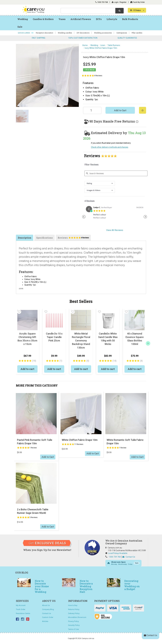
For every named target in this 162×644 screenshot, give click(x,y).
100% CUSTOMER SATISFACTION (83, 38)
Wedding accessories (103, 33)
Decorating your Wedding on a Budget (132, 585)
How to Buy (73, 605)
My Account (21, 605)
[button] (19, 312)
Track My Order (137, 2)
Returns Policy (74, 609)
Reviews (73, 239)
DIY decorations (83, 33)
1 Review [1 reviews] (33, 448)
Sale (20, 27)
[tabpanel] (115, 213)
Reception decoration (45, 33)
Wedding (24, 19)
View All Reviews (115, 230)
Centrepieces (122, 33)
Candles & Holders (44, 19)
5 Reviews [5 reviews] (34, 517)
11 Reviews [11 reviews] (79, 444)
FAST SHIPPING (39, 38)
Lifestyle (113, 19)
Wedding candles (65, 33)
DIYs (100, 19)
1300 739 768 (102, 2)
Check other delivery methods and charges (110, 147)
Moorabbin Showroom (77, 617)
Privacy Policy (73, 621)
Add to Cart (120, 110)
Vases (63, 19)
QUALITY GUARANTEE (127, 38)
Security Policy (74, 625)
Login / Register (120, 2)
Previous (84, 217)
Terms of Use (73, 629)
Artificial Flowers (82, 19)
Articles (45, 621)
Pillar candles (137, 33)
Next (145, 217)
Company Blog (48, 609)
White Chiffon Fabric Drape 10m (80, 440)
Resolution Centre (23, 613)
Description (25, 238)
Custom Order (48, 617)
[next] (148, 343)
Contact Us (129, 557)
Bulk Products (131, 19)
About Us (46, 605)
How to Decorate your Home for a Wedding (42, 586)
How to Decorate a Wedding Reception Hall (86, 586)
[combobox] (88, 11)
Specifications (45, 238)
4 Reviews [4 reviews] (98, 76)
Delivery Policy (74, 613)
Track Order (21, 609)
